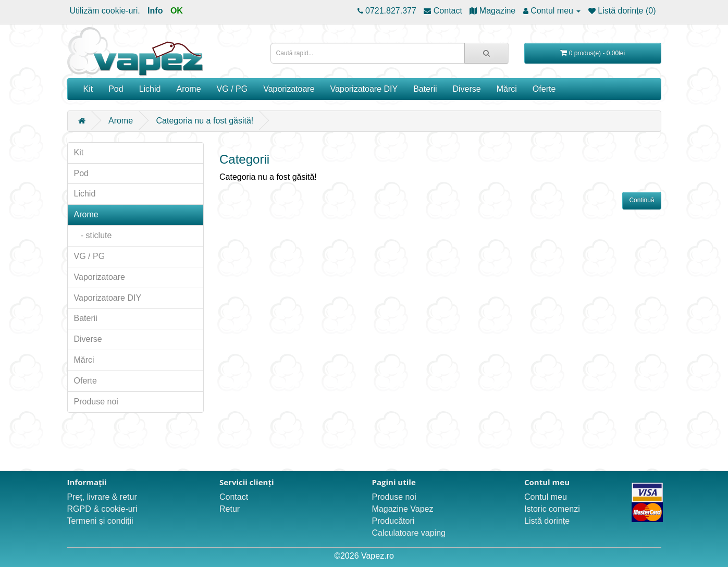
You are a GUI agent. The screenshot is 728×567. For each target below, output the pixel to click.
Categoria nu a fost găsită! (205, 121)
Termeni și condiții (100, 521)
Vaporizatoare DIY (364, 89)
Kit (88, 89)
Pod (116, 89)
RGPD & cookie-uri (102, 509)
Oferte (544, 89)
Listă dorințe (547, 521)
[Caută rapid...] (486, 53)
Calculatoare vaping (409, 533)
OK (177, 11)
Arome (188, 89)
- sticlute (93, 235)
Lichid (150, 89)
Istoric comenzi (552, 509)
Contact (234, 497)
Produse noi (96, 402)
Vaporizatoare (289, 89)
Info (155, 11)
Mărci (507, 89)
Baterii (425, 89)
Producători (393, 521)
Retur (230, 509)
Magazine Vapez (403, 509)
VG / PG (232, 89)
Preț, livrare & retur (102, 497)
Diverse (467, 89)
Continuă (641, 200)
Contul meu (546, 497)
